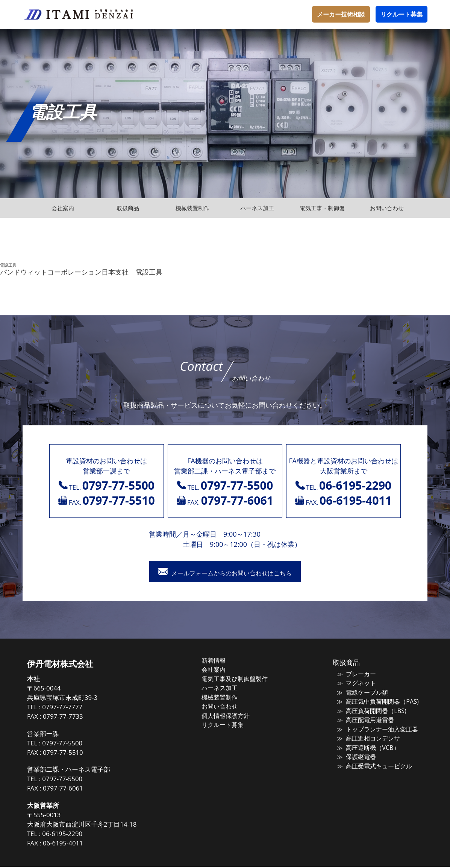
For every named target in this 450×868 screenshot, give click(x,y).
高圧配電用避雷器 (364, 719)
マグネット (356, 684)
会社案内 (222, 670)
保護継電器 (356, 754)
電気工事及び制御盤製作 (242, 679)
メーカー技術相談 (341, 14)
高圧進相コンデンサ (367, 737)
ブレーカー (356, 675)
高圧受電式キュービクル (373, 763)
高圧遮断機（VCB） (367, 746)
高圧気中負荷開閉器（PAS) (376, 701)
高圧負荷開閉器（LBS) (370, 710)
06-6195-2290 (76, 835)
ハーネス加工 (227, 688)
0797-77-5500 (76, 744)
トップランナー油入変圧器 (376, 728)
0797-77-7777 (76, 708)
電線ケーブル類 (361, 692)
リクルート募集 (402, 14)
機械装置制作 (227, 697)
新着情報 (222, 662)
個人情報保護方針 (233, 715)
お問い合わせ (227, 706)
